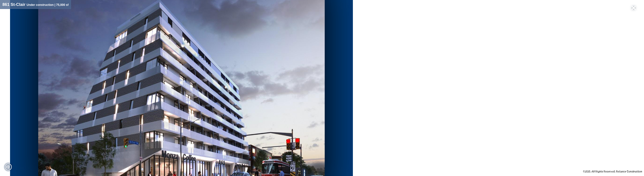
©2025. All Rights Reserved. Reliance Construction (612, 171)
